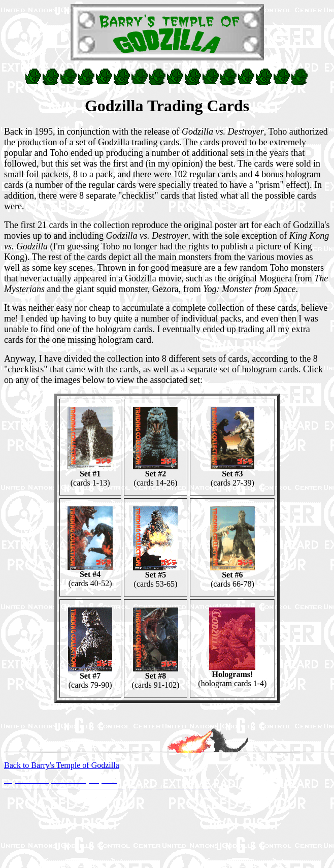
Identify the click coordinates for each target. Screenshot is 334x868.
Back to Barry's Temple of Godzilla (62, 765)
